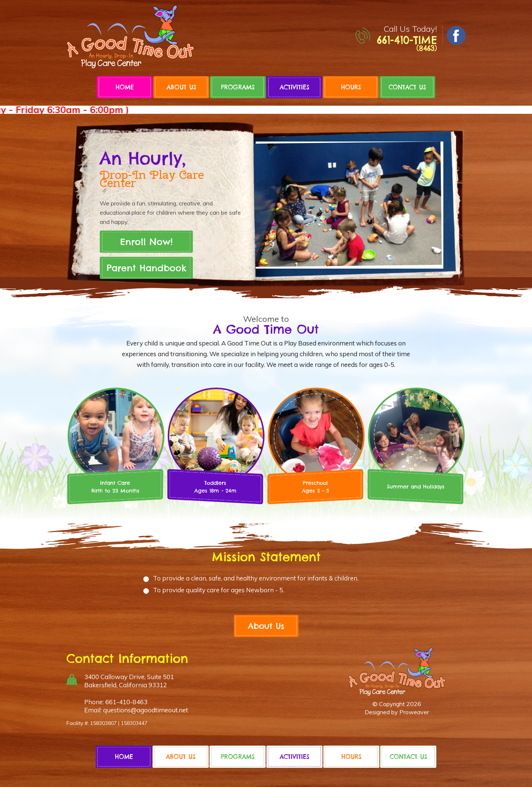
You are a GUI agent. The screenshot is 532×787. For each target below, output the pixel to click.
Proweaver (414, 712)
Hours (351, 87)
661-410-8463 (126, 702)
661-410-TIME (407, 43)
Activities (294, 87)
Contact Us (407, 87)
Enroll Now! (146, 242)
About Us (181, 87)
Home (125, 87)
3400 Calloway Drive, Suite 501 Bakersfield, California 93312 (129, 681)
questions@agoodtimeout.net (146, 710)
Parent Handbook (146, 268)
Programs (238, 87)
